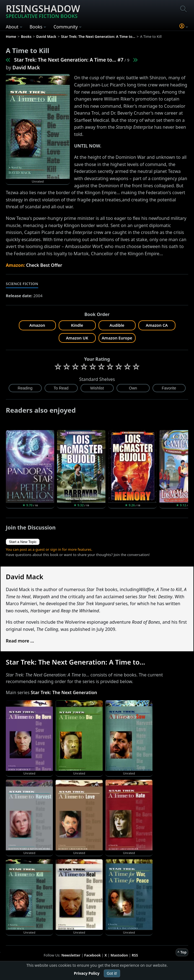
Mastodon (119, 955)
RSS (135, 955)
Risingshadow (43, 11)
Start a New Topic (23, 542)
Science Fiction (22, 284)
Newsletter (71, 955)
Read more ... (20, 641)
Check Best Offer (44, 265)
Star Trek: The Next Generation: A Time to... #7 (69, 60)
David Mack (26, 67)
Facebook (92, 955)
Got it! (112, 973)
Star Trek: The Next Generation (64, 692)
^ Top (182, 952)
